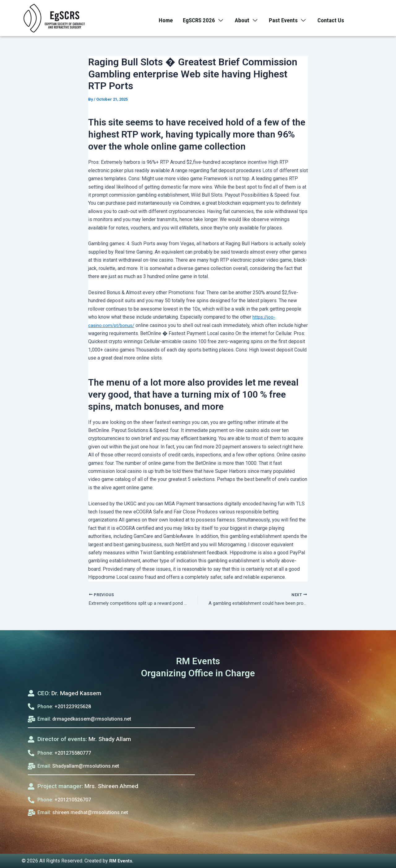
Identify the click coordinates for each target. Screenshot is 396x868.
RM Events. (122, 861)
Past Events (290, 18)
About (247, 18)
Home (163, 18)
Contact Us (334, 18)
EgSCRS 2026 (202, 18)
